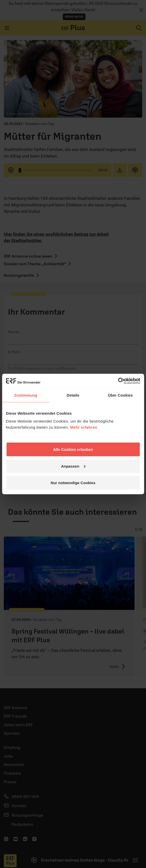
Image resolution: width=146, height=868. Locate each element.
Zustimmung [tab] (26, 395)
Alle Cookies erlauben (73, 449)
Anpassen (73, 466)
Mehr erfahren (84, 427)
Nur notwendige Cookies (73, 483)
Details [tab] (73, 395)
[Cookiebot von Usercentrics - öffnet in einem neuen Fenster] (118, 381)
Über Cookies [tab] (120, 395)
